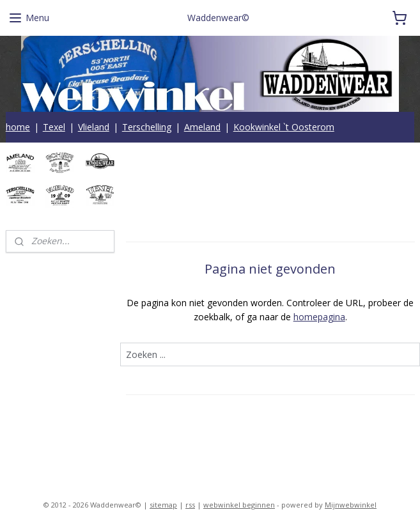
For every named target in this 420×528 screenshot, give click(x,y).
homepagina (319, 317)
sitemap (163, 505)
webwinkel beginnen (239, 505)
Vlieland (94, 127)
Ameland (202, 127)
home (18, 127)
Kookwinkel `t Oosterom (284, 127)
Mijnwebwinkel (351, 505)
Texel (54, 127)
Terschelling (147, 127)
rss (190, 505)
